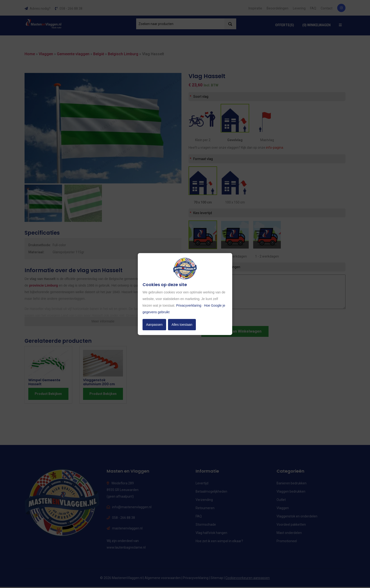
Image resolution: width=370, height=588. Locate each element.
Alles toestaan (182, 325)
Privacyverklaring (189, 305)
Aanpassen (154, 325)
